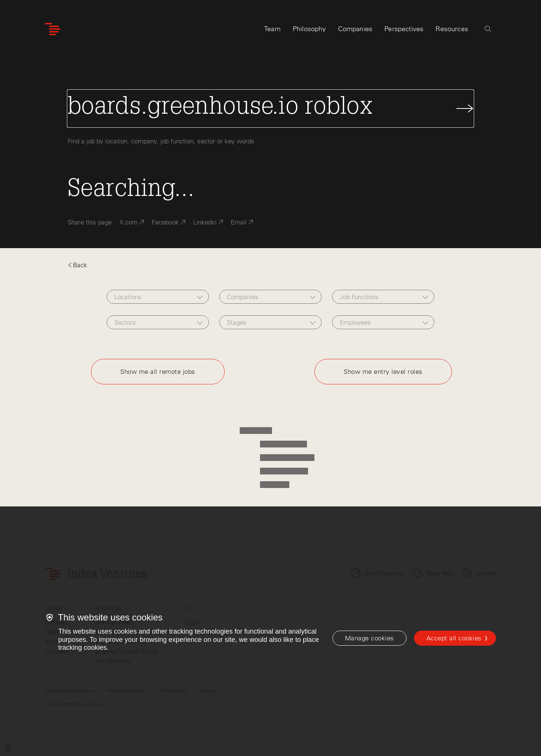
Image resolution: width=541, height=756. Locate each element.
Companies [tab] (355, 29)
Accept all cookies (454, 638)
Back (77, 265)
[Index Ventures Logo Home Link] (53, 29)
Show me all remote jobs (158, 372)
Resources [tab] (452, 29)
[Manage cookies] (369, 638)
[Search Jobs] (270, 108)
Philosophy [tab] (309, 29)
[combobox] (158, 297)
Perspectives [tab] (404, 29)
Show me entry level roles (383, 372)
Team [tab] (272, 29)
